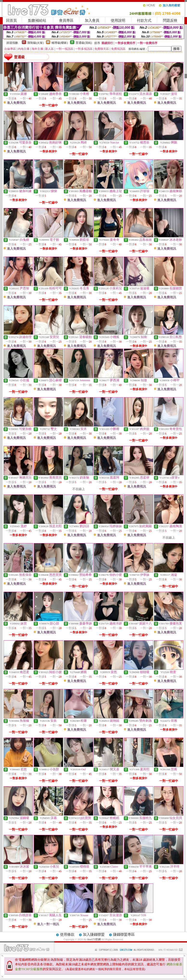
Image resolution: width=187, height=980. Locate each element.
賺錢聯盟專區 (124, 935)
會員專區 (66, 20)
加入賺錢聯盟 (94, 935)
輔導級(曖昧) (60, 43)
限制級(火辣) (36, 43)
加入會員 (92, 20)
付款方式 (144, 20)
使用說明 (118, 20)
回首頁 (11, 20)
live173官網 (94, 939)
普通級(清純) (84, 43)
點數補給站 (37, 20)
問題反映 (170, 20)
